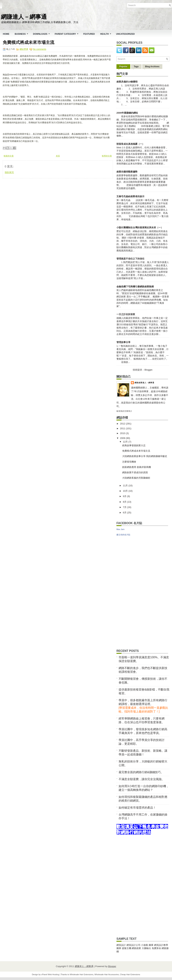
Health (107, 33)
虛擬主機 (126, 948)
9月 (125, 496)
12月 (126, 442)
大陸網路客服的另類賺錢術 (136, 478)
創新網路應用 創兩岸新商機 (137, 467)
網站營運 (24, 49)
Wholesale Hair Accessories (107, 974)
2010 (123, 433)
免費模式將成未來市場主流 (28, 42)
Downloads (42, 33)
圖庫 (151, 945)
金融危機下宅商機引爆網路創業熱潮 (135, 287)
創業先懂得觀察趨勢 (127, 172)
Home (6, 34)
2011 (123, 428)
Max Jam (120, 529)
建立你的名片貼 (123, 535)
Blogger (148, 370)
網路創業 (136, 948)
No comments (40, 49)
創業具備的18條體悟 (127, 82)
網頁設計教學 (161, 945)
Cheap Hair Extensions (130, 974)
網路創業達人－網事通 (144, 383)
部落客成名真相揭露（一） (130, 144)
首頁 (58, 156)
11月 (126, 486)
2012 (123, 424)
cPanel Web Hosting (50, 974)
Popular (123, 67)
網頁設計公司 (133, 945)
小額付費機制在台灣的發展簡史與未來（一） (140, 228)
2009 (123, 438)
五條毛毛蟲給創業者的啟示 (130, 196)
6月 (125, 513)
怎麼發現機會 (129, 462)
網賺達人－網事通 (24, 16)
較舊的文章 (107, 156)
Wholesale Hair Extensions (82, 974)
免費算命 (156, 948)
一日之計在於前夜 (126, 314)
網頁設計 (121, 945)
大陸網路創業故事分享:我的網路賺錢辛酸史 (145, 456)
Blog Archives (152, 67)
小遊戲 (144, 945)
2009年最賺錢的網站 (127, 113)
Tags (136, 67)
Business (22, 33)
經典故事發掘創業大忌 (134, 445)
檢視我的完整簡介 (124, 411)
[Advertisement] (30, 201)
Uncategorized (125, 34)
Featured (89, 34)
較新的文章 (9, 156)
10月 (126, 491)
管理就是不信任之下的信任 (130, 259)
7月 (125, 507)
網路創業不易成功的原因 (135, 472)
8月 (125, 502)
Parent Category (68, 33)
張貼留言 (9, 172)
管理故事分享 (123, 342)
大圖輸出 (147, 948)
